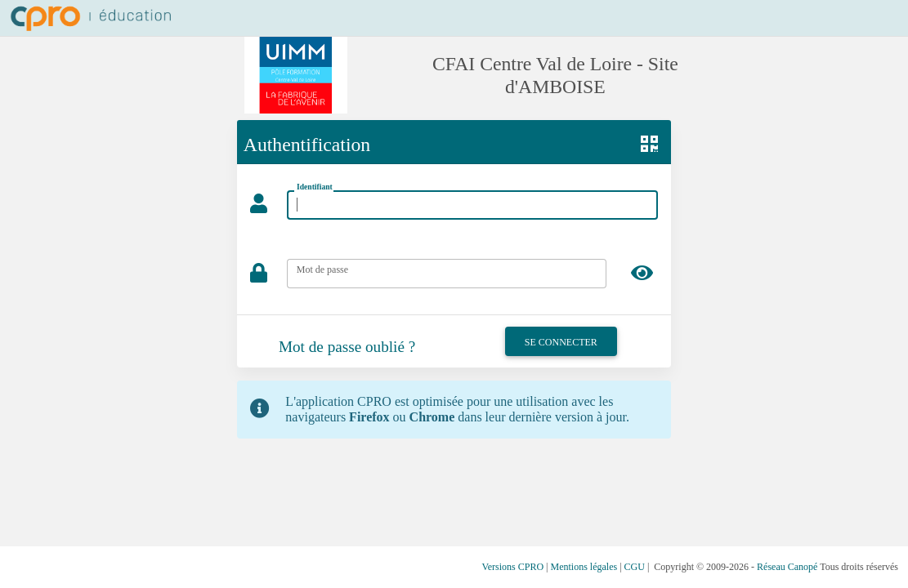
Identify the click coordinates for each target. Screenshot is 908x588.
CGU (635, 567)
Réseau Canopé (787, 567)
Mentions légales (584, 567)
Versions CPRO (512, 567)
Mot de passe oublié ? (347, 347)
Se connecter (561, 342)
